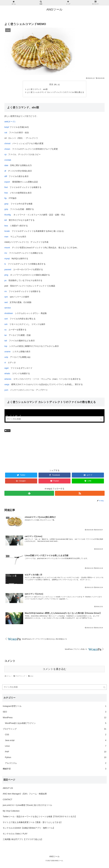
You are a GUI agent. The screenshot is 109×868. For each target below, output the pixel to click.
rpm (6, 297)
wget (7, 368)
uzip (6, 357)
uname (7, 352)
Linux (8, 430)
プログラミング (54, 729)
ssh (6, 325)
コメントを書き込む (54, 669)
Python (56, 757)
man (6, 237)
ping (6, 275)
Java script (56, 740)
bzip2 (7, 127)
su (5, 330)
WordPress (54, 717)
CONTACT (8, 799)
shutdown (9, 314)
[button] (104, 687)
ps (5, 281)
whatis (7, 374)
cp (5, 155)
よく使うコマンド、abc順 (37, 89)
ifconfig (8, 215)
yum (6, 390)
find (6, 188)
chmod (7, 144)
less (6, 226)
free (6, 193)
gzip (6, 210)
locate (7, 232)
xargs (7, 385)
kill (6, 221)
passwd (8, 270)
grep (6, 204)
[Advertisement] (54, 450)
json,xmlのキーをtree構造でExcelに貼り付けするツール (27, 805)
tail (6, 341)
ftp (6, 199)
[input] (54, 687)
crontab (8, 160)
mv (6, 253)
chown (7, 149)
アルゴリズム (56, 763)
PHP (56, 752)
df (5, 171)
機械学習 (54, 769)
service (8, 308)
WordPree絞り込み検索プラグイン (56, 723)
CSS (56, 734)
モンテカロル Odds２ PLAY (15, 833)
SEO (54, 712)
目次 (51, 84)
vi (5, 363)
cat (6, 133)
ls (5, 264)
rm (6, 292)
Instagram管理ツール (54, 706)
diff (6, 177)
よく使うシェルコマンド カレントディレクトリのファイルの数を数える (56, 92)
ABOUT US (8, 788)
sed (6, 303)
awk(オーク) (10, 122)
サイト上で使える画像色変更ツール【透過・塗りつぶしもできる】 (33, 822)
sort (6, 319)
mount (7, 248)
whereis (8, 379)
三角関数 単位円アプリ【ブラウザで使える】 (23, 839)
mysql (7, 259)
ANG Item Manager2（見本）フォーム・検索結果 (25, 793)
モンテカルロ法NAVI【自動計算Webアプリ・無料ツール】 (29, 828)
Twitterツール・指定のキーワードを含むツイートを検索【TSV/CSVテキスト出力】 (40, 816)
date (6, 166)
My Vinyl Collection (11, 811)
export (7, 182)
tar (6, 336)
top (6, 346)
